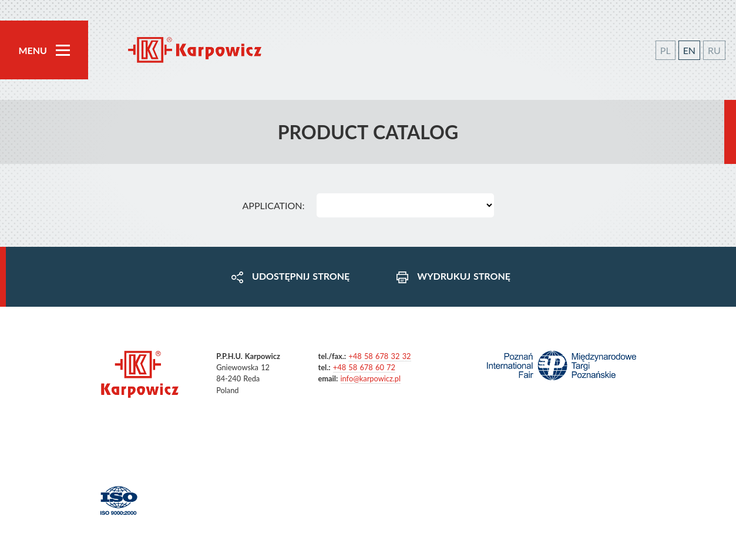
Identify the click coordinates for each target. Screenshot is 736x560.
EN (689, 50)
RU (714, 50)
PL (666, 50)
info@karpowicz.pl (371, 378)
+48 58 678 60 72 (364, 367)
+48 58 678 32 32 (379, 356)
